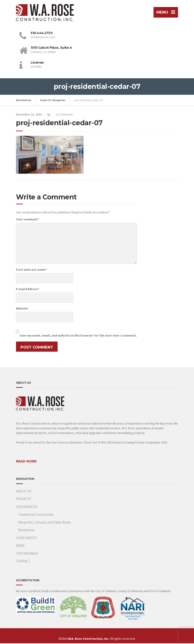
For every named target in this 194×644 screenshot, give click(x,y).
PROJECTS (24, 500)
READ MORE (26, 462)
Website (22, 309)
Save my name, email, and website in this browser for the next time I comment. (78, 336)
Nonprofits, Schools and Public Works (45, 523)
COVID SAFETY (26, 539)
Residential (26, 531)
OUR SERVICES (27, 507)
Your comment (27, 220)
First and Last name (31, 270)
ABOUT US (24, 492)
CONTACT (23, 562)
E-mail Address (28, 290)
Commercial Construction (36, 515)
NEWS (20, 546)
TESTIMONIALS (27, 554)
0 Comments (64, 115)
